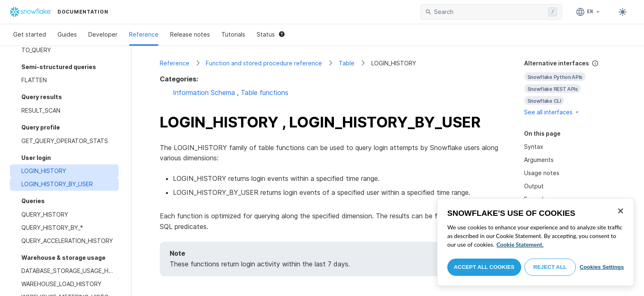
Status (271, 34)
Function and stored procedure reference (264, 63)
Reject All (550, 267)
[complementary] (570, 88)
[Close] (621, 211)
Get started (30, 34)
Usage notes (542, 173)
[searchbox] (490, 12)
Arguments (539, 160)
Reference (144, 34)
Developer (103, 34)
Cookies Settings (602, 267)
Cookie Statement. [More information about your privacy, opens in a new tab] (520, 244)
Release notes (190, 34)
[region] (536, 242)
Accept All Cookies (484, 267)
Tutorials (233, 34)
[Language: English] (588, 12)
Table (347, 63)
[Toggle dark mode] (623, 12)
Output (534, 186)
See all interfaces (552, 112)
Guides (67, 34)
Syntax (534, 147)
